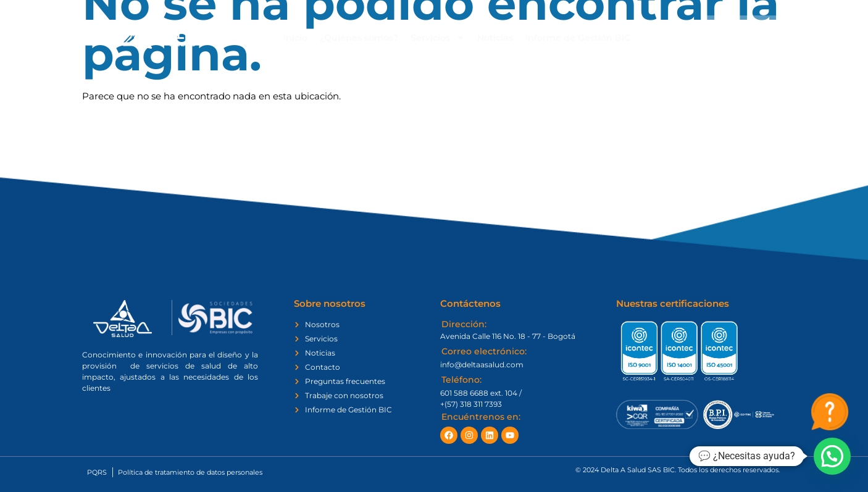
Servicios (438, 38)
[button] (832, 456)
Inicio (295, 38)
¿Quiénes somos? (359, 38)
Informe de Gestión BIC (578, 38)
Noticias (495, 38)
